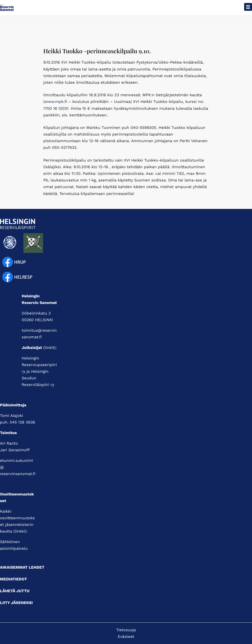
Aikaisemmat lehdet (22, 567)
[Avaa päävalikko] (248, 7)
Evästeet (126, 637)
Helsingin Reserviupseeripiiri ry (39, 365)
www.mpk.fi (56, 102)
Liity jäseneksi (16, 603)
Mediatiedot (14, 579)
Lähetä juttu (15, 591)
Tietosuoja (126, 630)
